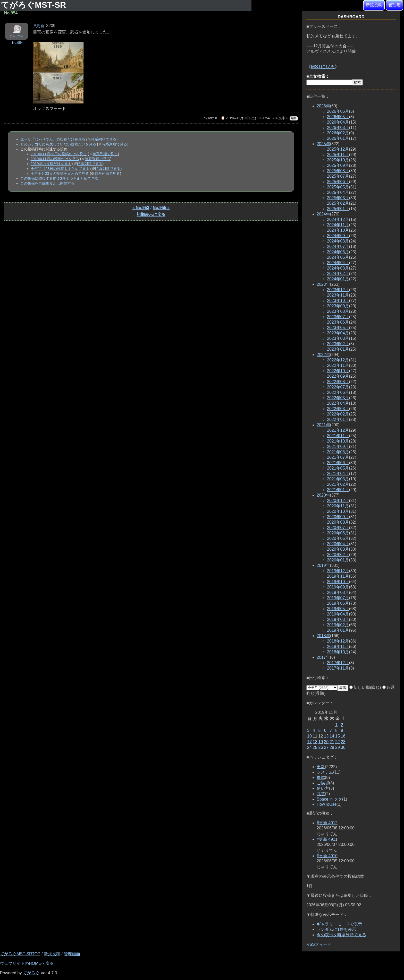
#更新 (39, 26)
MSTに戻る (323, 67)
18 (315, 742)
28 (332, 747)
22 (338, 742)
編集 (294, 118)
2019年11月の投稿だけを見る (55, 159)
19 (321, 742)
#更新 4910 (327, 856)
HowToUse (327, 804)
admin (213, 118)
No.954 (17, 43)
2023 (323, 284)
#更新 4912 (327, 823)
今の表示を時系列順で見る (341, 935)
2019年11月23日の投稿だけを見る (59, 154)
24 (309, 747)
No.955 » (161, 208)
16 (343, 736)
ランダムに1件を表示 (336, 929)
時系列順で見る (104, 139)
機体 (321, 778)
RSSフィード (319, 944)
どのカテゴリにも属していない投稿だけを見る (58, 144)
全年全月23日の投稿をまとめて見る (60, 174)
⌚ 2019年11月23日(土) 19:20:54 (245, 118)
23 (343, 742)
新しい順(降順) (365, 687)
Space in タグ (329, 799)
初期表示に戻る (151, 215)
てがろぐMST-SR (35, 5)
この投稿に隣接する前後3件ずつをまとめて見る (59, 178)
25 (315, 747)
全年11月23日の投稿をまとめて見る (60, 169)
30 (343, 747)
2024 (323, 214)
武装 (321, 794)
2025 (323, 144)
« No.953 (141, 208)
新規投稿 (374, 5)
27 (326, 747)
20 (326, 742)
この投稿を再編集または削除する (47, 183)
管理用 (394, 5)
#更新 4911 (327, 839)
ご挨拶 (323, 783)
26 (321, 747)
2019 (323, 565)
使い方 (323, 788)
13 (326, 736)
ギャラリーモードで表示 (339, 924)
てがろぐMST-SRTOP (20, 954)
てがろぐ (31, 973)
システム (325, 772)
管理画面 (72, 954)
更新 (321, 767)
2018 (323, 636)
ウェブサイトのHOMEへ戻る (27, 963)
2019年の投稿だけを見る (51, 164)
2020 (323, 495)
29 (338, 747)
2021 (323, 425)
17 (309, 742)
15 (338, 736)
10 (309, 736)
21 (332, 742)
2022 (323, 355)
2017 (323, 657)
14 (332, 736)
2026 (323, 106)
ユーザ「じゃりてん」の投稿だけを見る (53, 139)
